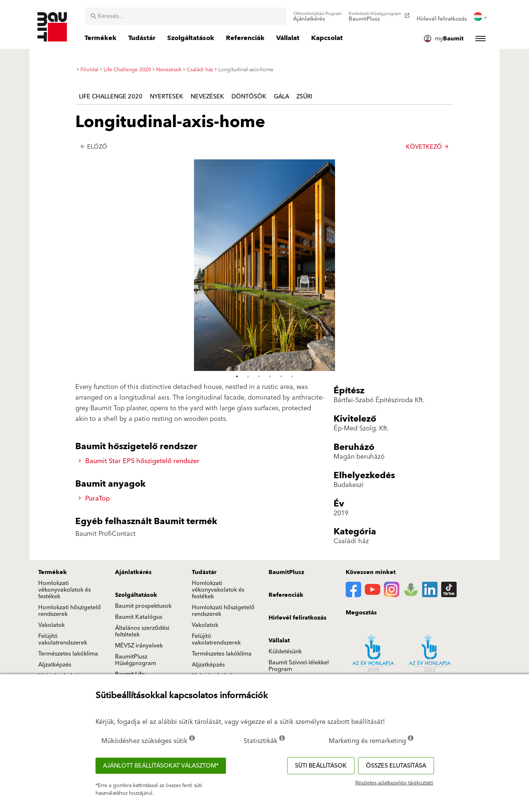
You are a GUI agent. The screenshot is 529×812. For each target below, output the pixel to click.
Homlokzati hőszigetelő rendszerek (70, 611)
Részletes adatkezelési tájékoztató (394, 783)
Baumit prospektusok (143, 606)
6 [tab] (292, 165)
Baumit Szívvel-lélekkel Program (299, 666)
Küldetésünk (285, 652)
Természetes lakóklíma (68, 654)
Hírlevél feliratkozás (298, 618)
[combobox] (185, 16)
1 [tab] (237, 165)
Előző (93, 147)
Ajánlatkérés (133, 572)
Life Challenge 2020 (111, 97)
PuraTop (94, 499)
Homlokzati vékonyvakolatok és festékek (64, 590)
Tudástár (204, 572)
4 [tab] (270, 165)
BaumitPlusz (286, 572)
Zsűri (304, 97)
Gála (281, 97)
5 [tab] (281, 165)
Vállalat (279, 640)
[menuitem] (318, 17)
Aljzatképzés (55, 665)
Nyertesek (167, 97)
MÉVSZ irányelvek (139, 646)
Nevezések (207, 97)
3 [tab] (259, 165)
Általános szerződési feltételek (142, 631)
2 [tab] (248, 165)
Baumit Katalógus (139, 617)
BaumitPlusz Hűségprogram (136, 660)
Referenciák (286, 595)
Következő (428, 147)
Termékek (53, 572)
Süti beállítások (321, 766)
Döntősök (249, 97)
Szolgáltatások (136, 595)
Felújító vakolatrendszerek (63, 639)
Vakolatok (51, 625)
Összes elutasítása (396, 766)
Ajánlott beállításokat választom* (161, 766)
